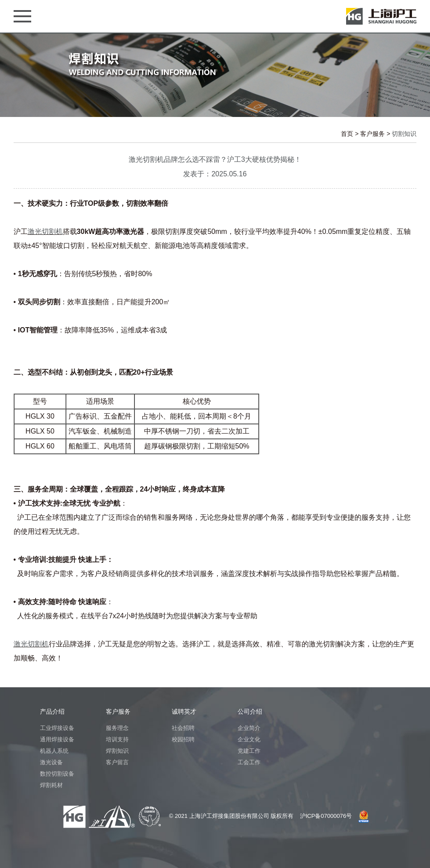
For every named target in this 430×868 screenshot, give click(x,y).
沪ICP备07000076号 (326, 816)
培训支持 (117, 739)
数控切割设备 (57, 774)
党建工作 (249, 751)
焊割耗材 (51, 785)
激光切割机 (45, 232)
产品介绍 (52, 711)
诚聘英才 (184, 711)
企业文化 (249, 739)
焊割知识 (117, 751)
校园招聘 (183, 739)
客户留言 (117, 762)
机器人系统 (54, 751)
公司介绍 (250, 711)
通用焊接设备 (57, 739)
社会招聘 (183, 728)
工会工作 (249, 762)
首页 (347, 134)
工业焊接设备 (57, 728)
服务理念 (117, 728)
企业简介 (249, 728)
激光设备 (51, 762)
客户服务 (372, 134)
